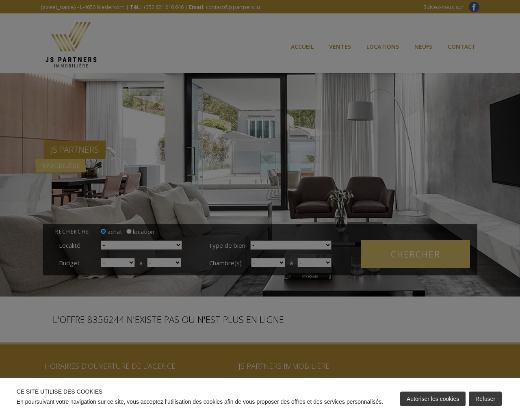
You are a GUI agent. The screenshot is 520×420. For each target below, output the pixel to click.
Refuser (485, 399)
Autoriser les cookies (433, 399)
